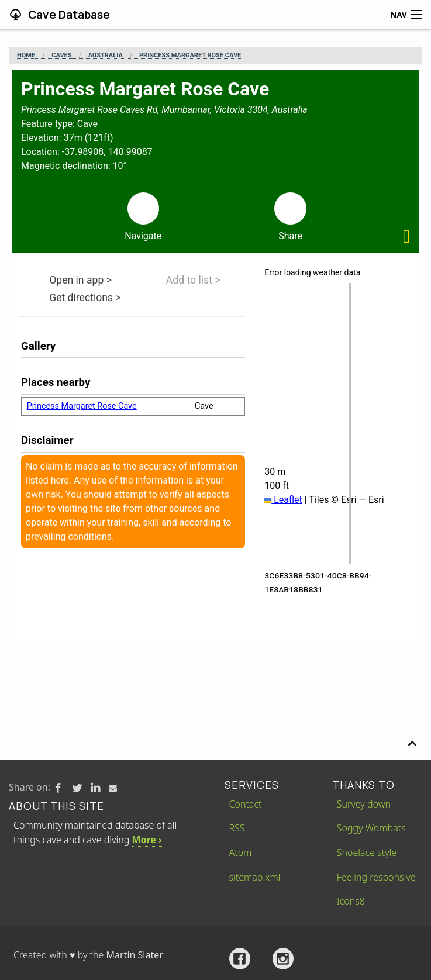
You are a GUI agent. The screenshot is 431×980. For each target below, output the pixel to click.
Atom (241, 853)
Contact (246, 804)
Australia (106, 56)
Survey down (364, 804)
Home (26, 56)
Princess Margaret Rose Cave (190, 56)
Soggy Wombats (371, 828)
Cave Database (68, 15)
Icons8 (351, 901)
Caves (61, 56)
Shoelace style (367, 853)
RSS (237, 828)
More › (146, 840)
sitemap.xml (255, 877)
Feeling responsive (376, 877)
